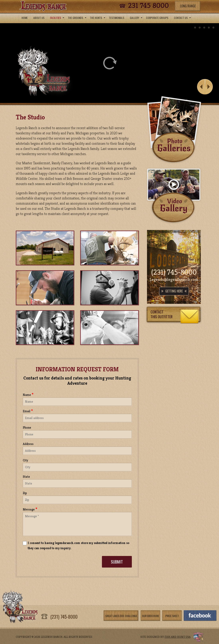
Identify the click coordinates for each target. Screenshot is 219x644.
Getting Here (174, 291)
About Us (39, 18)
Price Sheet (172, 616)
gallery (136, 18)
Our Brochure (151, 616)
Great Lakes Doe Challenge (121, 616)
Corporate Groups (157, 18)
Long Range (188, 6)
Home (25, 18)
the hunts (98, 18)
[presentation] (53, 563)
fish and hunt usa (178, 637)
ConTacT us (183, 18)
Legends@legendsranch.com (174, 280)
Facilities (57, 18)
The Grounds (77, 18)
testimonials (117, 18)
